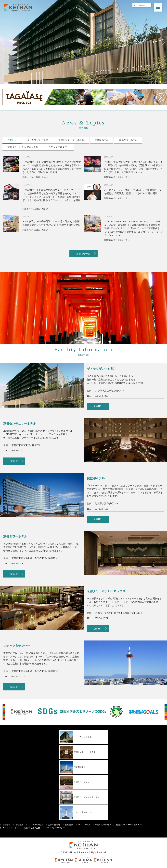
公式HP (97, 406)
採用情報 (69, 825)
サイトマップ (84, 825)
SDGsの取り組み (36, 825)
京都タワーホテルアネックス (80, 798)
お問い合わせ (54, 825)
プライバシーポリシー (55, 828)
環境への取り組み (103, 825)
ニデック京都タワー (76, 813)
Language (143, 5)
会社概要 (20, 825)
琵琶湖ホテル (73, 767)
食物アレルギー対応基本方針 (129, 825)
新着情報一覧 (83, 254)
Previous (5, 43)
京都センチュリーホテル (78, 752)
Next (162, 43)
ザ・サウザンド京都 (76, 737)
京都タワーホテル (75, 782)
